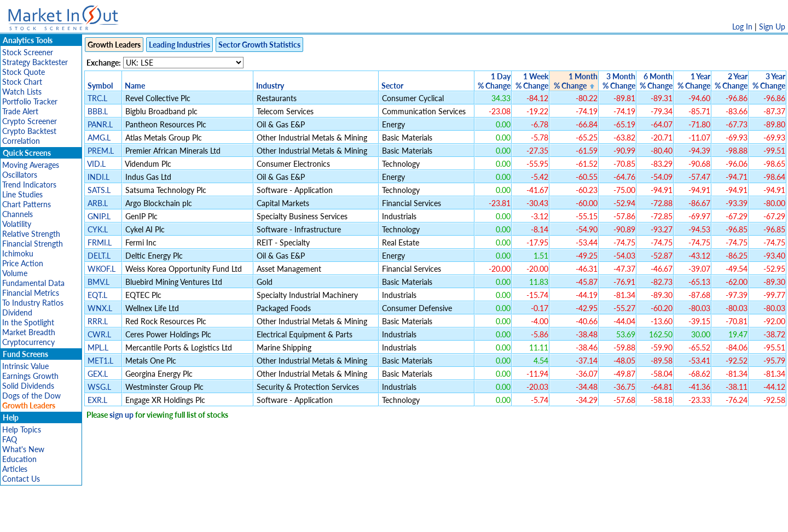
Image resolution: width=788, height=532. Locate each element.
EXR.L (97, 400)
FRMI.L (100, 242)
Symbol (100, 86)
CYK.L (98, 229)
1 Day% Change (494, 81)
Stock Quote (24, 72)
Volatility (17, 224)
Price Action (23, 263)
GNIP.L (99, 216)
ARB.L (98, 203)
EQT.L (97, 295)
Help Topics (22, 429)
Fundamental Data (33, 283)
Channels (18, 214)
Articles (15, 469)
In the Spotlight (28, 322)
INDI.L (99, 177)
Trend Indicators (29, 185)
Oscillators (20, 175)
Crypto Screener (30, 121)
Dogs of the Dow (31, 396)
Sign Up (772, 27)
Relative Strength (31, 234)
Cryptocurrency (28, 342)
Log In (742, 27)
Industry (270, 86)
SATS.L (99, 190)
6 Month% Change (656, 81)
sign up (121, 415)
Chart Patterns (27, 204)
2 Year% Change (731, 81)
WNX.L (100, 308)
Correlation (21, 141)
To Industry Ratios (33, 303)
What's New (23, 449)
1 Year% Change (694, 81)
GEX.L (98, 374)
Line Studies (22, 194)
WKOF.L (102, 269)
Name (135, 86)
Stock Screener (28, 52)
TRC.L (97, 98)
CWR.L (99, 334)
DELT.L (99, 256)
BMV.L (99, 282)
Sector (392, 86)
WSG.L (99, 387)
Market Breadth (29, 332)
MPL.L (98, 347)
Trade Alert (20, 111)
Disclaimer (269, 518)
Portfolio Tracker (30, 101)
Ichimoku (18, 253)
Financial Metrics (31, 293)
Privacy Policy (316, 518)
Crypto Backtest (29, 131)
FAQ (10, 439)
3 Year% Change (769, 81)
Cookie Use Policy (440, 518)
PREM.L (101, 151)
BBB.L (98, 111)
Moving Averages (31, 165)
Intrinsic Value (25, 366)
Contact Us (21, 479)
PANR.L (100, 124)
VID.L (96, 164)
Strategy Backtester (35, 62)
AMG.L (99, 138)
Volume (15, 273)
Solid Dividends (28, 386)
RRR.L (98, 321)
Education (19, 459)
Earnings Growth (30, 376)
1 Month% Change (576, 81)
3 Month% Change (619, 81)
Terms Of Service (375, 518)
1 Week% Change (532, 81)
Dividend (17, 312)
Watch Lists (22, 92)
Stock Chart (22, 82)
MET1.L (100, 361)
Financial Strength (33, 244)
